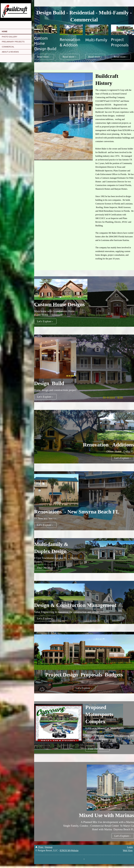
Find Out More (45, 568)
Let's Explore (44, 321)
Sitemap (49, 847)
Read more (43, 57)
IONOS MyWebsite (69, 851)
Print (40, 847)
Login (130, 847)
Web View (128, 851)
